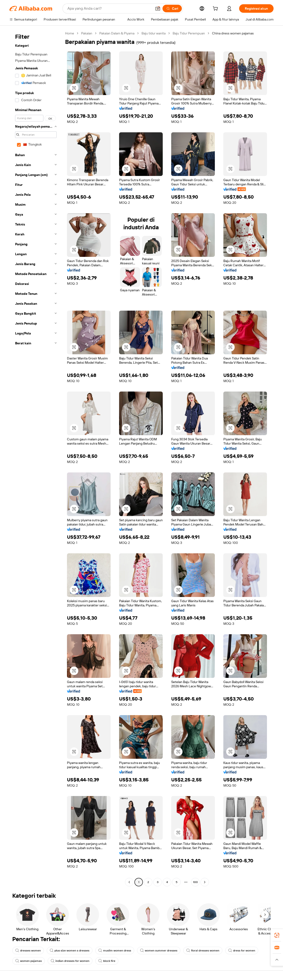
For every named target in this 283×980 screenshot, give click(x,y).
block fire (107, 961)
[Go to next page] (205, 882)
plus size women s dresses (70, 951)
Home (70, 33)
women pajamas (29, 961)
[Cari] (172, 8)
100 (195, 882)
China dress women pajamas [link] (233, 33)
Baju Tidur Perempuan (189, 33)
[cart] (216, 9)
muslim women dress (115, 951)
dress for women (242, 951)
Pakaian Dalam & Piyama (117, 33)
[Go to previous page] (129, 882)
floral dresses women (203, 951)
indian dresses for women (70, 961)
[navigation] (36, 458)
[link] (277, 935)
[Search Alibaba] (109, 8)
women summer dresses (159, 951)
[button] (158, 8)
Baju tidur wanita (154, 33)
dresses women (28, 951)
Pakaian (87, 33)
